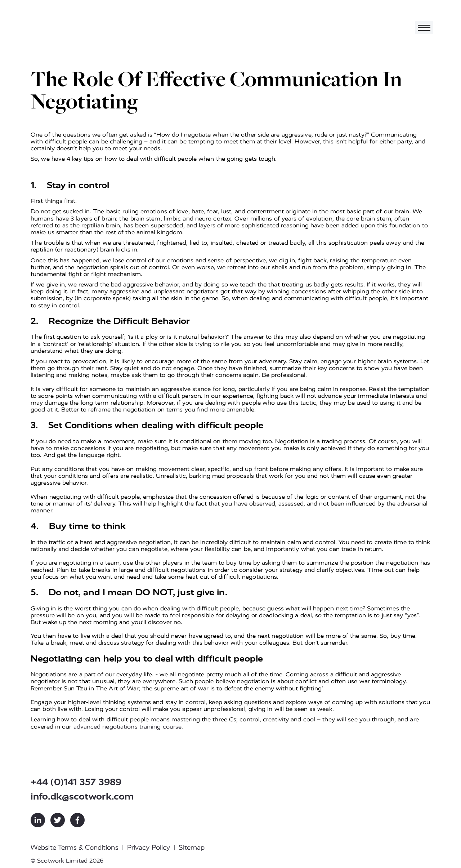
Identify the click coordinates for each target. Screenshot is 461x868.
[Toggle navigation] (424, 28)
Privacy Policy (149, 847)
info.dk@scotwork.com (82, 796)
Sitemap (192, 847)
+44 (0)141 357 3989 (76, 782)
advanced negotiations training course (128, 727)
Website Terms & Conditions (75, 847)
